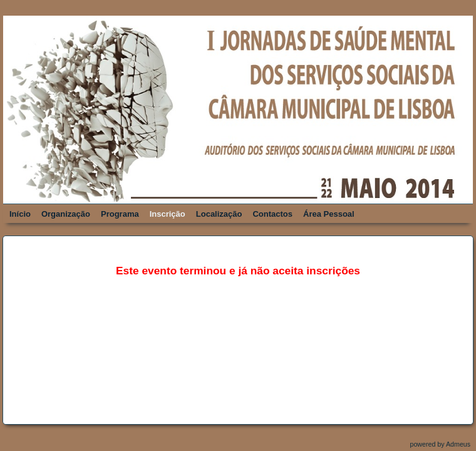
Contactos (272, 214)
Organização (66, 214)
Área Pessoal (329, 214)
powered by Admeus (441, 444)
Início (20, 214)
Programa (120, 214)
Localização (219, 214)
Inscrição (168, 214)
